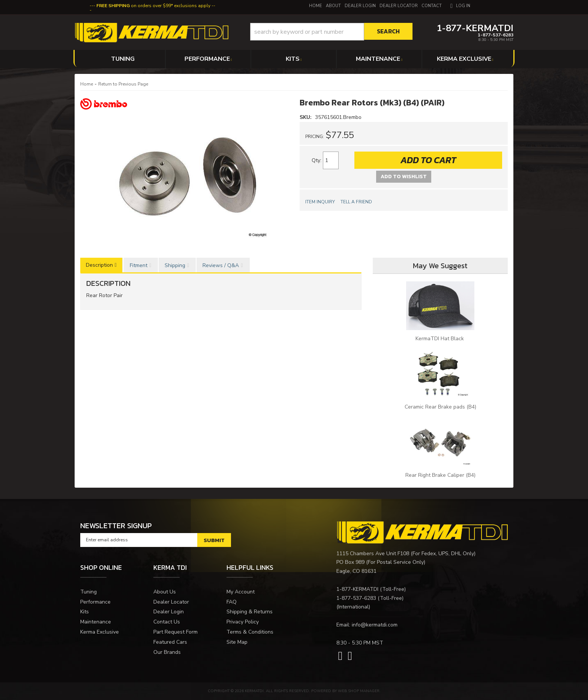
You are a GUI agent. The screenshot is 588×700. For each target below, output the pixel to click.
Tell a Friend (356, 202)
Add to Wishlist (404, 177)
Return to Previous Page (123, 84)
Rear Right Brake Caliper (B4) (440, 475)
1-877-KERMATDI (357, 589)
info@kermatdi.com (375, 625)
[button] (331, 32)
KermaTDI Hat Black (440, 339)
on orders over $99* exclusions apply (153, 6)
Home (87, 84)
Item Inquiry (320, 202)
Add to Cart (428, 160)
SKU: (306, 117)
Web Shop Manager (359, 691)
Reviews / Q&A (221, 265)
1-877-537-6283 (356, 598)
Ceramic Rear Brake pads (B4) (440, 407)
